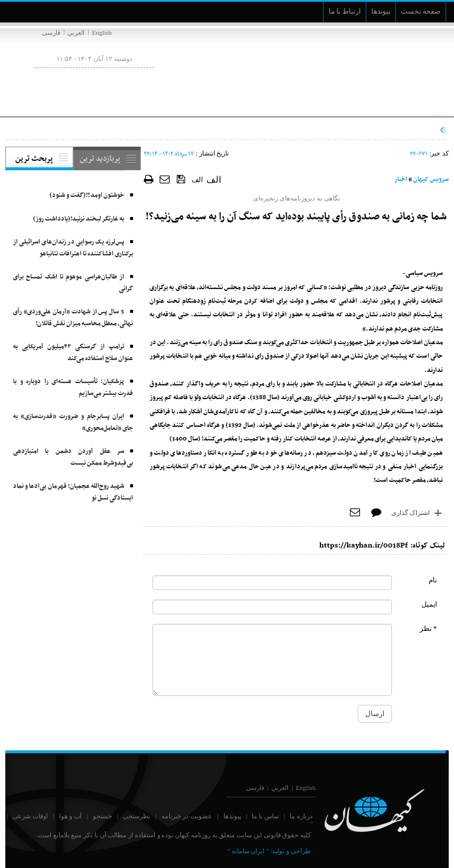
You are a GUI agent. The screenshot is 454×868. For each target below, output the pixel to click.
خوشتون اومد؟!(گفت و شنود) (87, 195)
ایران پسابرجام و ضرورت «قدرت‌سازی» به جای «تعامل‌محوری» (73, 422)
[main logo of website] (370, 70)
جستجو (103, 816)
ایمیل (429, 604)
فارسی (51, 33)
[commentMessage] (272, 660)
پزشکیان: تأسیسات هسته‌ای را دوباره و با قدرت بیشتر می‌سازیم (73, 388)
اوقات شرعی (30, 816)
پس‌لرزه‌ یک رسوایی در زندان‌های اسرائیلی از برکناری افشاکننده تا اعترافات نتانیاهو (73, 248)
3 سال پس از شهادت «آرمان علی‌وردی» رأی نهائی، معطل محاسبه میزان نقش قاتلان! (73, 318)
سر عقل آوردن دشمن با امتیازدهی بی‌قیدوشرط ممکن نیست (73, 457)
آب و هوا (71, 816)
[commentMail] (272, 607)
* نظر (428, 629)
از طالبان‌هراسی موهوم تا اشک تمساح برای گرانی (73, 283)
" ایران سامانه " (248, 851)
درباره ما (301, 816)
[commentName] (272, 583)
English (102, 33)
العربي (76, 33)
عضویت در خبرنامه (187, 816)
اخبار (401, 179)
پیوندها (232, 816)
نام (433, 580)
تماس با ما (265, 816)
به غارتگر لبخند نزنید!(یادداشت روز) (79, 219)
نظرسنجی (137, 816)
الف (197, 180)
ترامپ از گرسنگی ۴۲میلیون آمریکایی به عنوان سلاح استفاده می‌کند (73, 353)
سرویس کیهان (431, 179)
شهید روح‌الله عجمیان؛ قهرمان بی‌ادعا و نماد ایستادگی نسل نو (73, 492)
